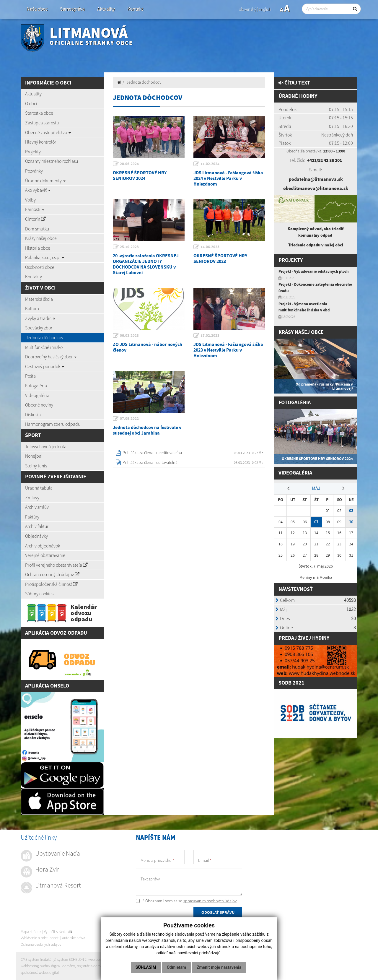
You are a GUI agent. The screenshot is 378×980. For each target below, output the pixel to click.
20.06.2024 (130, 164)
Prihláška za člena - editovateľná (150, 462)
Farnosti (35, 209)
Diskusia (33, 415)
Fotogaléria (36, 386)
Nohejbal (34, 456)
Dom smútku (37, 229)
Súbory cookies (39, 594)
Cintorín (35, 219)
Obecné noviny (39, 405)
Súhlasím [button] (146, 967)
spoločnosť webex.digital (40, 972)
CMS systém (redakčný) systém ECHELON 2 (54, 960)
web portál (97, 960)
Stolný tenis (36, 466)
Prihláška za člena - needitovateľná (152, 453)
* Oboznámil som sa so (186, 901)
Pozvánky (34, 171)
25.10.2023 (130, 247)
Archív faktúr (37, 526)
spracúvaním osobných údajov (210, 901)
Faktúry (32, 517)
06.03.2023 (130, 336)
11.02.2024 (210, 164)
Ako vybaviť (38, 190)
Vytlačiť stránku (58, 932)
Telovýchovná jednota (46, 446)
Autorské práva (74, 938)
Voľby (30, 200)
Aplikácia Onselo (47, 686)
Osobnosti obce (40, 267)
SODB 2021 (291, 681)
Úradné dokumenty (45, 181)
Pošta (30, 376)
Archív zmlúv (37, 507)
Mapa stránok (31, 932)
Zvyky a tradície (40, 318)
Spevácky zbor (39, 328)
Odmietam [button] (176, 967)
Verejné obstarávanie (45, 555)
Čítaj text (294, 83)
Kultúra (32, 308)
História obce (38, 248)
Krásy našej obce (41, 238)
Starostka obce (39, 113)
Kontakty (34, 277)
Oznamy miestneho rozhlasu (52, 161)
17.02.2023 (210, 336)
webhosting (30, 966)
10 (351, 520)
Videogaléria (37, 395)
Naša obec (37, 9)
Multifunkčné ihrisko (44, 347)
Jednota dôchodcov (44, 337)
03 (351, 509)
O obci (31, 103)
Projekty (33, 152)
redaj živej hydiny (306, 637)
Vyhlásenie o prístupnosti (40, 938)
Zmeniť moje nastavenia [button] (219, 967)
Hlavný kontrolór (41, 142)
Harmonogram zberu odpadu (53, 424)
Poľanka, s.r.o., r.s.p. (45, 257)
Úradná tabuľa (39, 488)
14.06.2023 (210, 247)
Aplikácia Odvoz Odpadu (56, 633)
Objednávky (36, 536)
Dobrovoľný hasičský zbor (51, 357)
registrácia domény (92, 966)
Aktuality (106, 9)
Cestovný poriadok (45, 366)
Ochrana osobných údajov (52, 574)
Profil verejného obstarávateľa (56, 565)
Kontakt (135, 9)
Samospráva (72, 9)
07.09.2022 (130, 419)
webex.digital (50, 966)
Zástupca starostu (42, 123)
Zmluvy (32, 498)
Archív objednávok (43, 546)
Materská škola (39, 299)
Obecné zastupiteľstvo (48, 132)
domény (69, 966)
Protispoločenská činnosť (51, 584)
